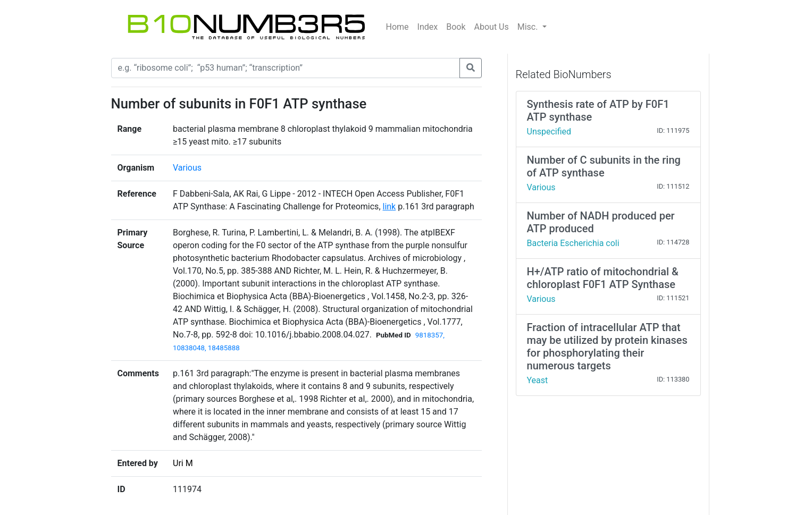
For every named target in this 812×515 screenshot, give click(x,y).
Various (187, 168)
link (390, 206)
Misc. (529, 27)
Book (456, 27)
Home (397, 27)
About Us (492, 27)
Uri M (183, 463)
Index (428, 27)
